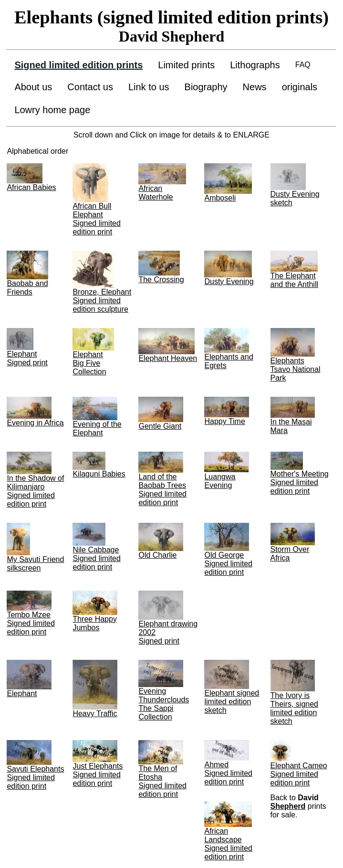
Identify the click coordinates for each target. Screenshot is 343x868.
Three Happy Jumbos (95, 623)
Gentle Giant (160, 426)
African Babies (31, 187)
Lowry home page (52, 110)
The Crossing (161, 280)
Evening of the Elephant (97, 429)
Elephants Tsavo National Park (296, 369)
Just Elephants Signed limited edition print (98, 775)
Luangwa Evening (220, 481)
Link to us (149, 87)
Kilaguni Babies (99, 474)
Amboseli (220, 198)
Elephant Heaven (168, 358)
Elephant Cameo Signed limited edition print (299, 774)
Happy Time (224, 421)
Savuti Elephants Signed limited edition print (35, 778)
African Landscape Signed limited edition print (228, 844)
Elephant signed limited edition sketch (232, 702)
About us (33, 87)
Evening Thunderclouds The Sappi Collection (164, 704)
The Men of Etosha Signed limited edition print (162, 781)
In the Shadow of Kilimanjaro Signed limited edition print (35, 491)
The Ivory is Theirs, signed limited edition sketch (295, 708)
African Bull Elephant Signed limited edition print (97, 219)
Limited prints (186, 65)
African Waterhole (156, 193)
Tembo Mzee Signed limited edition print (31, 623)
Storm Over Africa (290, 554)
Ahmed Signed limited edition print (228, 773)
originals (300, 87)
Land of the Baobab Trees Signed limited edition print (162, 490)
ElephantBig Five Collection (89, 363)
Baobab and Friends (27, 288)
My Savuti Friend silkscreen (35, 564)
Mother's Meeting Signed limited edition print (300, 482)
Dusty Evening (229, 281)
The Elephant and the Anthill (295, 280)
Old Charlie (157, 555)
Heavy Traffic (95, 714)
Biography (206, 87)
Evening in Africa (35, 423)
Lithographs (255, 65)
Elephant (22, 693)
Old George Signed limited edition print (228, 564)
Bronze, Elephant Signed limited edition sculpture (102, 301)
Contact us (90, 87)
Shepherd (288, 806)
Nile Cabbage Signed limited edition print (97, 558)
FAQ (303, 65)
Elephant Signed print (27, 358)
